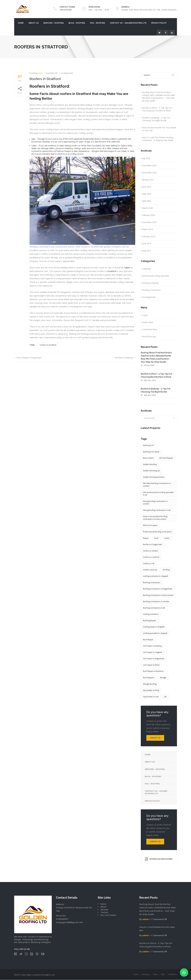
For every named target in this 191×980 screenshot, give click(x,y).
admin (40, 73)
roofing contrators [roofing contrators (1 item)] (151, 614)
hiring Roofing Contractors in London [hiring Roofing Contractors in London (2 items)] (155, 503)
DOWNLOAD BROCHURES (159, 859)
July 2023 (146, 158)
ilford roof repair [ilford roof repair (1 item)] (150, 525)
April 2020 (147, 201)
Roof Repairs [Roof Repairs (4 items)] (149, 678)
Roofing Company (150, 283)
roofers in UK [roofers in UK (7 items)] (149, 563)
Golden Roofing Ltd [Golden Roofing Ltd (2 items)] (151, 471)
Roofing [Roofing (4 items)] (166, 570)
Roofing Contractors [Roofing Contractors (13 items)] (152, 582)
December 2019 (149, 222)
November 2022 (149, 173)
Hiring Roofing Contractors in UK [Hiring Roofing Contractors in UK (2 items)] (157, 510)
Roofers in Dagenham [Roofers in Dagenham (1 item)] (153, 544)
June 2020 (147, 187)
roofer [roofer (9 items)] (167, 538)
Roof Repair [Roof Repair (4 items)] (148, 640)
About (103, 907)
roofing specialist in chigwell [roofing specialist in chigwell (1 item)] (155, 633)
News (156, 974)
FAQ (163, 974)
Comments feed (149, 329)
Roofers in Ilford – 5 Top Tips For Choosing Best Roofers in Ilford (157, 109)
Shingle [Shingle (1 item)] (163, 678)
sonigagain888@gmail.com (69, 922)
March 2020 (148, 208)
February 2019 (149, 236)
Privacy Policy (159, 23)
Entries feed (148, 322)
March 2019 (148, 229)
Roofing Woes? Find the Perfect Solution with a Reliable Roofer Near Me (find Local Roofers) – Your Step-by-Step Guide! (159, 97)
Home (21, 23)
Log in (145, 315)
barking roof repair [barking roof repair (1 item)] (151, 452)
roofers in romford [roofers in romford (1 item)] (151, 557)
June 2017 (147, 244)
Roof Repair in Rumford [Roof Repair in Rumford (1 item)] (153, 671)
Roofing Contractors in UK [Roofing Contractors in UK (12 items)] (154, 608)
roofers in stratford (48, 345)
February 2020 (149, 215)
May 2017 (147, 251)
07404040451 (66, 10)
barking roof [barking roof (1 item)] (148, 445)
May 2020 (147, 194)
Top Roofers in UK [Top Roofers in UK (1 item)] (151, 697)
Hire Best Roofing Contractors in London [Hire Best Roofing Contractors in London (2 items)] (157, 485)
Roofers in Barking (125, 358)
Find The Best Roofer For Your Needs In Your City (159, 129)
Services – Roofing (53, 23)
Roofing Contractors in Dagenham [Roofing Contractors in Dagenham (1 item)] (158, 589)
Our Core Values (108, 915)
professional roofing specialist (156, 276)
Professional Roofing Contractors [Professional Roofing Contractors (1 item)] (157, 532)
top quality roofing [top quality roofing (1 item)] (151, 690)
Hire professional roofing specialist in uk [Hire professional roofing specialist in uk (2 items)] (158, 494)
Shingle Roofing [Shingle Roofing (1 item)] (150, 684)
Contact (104, 912)
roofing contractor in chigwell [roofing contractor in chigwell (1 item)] (156, 576)
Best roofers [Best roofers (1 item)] (148, 458)
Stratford (112, 271)
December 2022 (149, 165)
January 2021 (148, 180)
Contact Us (155, 738)
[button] (184, 972)
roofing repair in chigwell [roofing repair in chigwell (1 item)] (154, 627)
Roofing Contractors (151, 290)
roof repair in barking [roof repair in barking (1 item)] (152, 646)
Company (146, 974)
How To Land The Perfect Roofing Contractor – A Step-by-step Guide (158, 139)
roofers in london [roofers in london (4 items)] (151, 551)
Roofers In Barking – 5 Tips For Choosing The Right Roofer (156, 119)
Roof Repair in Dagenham (28, 358)
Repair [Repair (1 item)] (146, 538)
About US (34, 23)
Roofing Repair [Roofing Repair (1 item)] (149, 620)
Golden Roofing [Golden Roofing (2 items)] (150, 464)
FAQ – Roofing (98, 23)
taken (127, 268)
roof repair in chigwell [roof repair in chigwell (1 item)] (152, 652)
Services (104, 910)
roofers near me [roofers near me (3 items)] (150, 570)
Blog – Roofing (77, 23)
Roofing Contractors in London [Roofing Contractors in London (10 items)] (156, 601)
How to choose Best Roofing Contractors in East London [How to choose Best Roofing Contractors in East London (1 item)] (155, 518)
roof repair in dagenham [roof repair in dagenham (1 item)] (154, 658)
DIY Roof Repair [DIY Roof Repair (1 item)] (166, 458)
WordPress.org (149, 336)
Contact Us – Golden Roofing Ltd (128, 23)
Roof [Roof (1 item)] (156, 538)
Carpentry (147, 269)
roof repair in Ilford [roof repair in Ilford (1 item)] (151, 665)
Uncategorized (67, 73)
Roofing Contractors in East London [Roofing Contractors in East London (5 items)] (158, 595)
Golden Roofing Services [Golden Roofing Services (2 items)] (154, 477)
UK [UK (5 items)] (165, 697)
